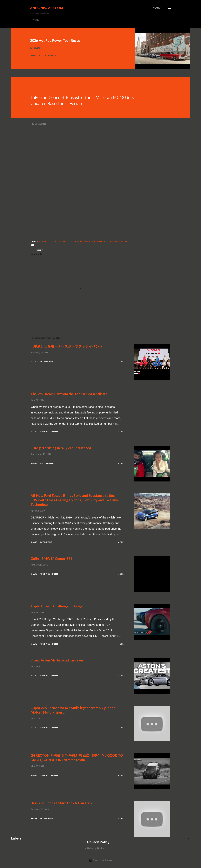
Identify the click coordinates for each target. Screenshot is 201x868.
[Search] (157, 8)
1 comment (46, 542)
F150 (56, 241)
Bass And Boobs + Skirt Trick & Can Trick (62, 803)
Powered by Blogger (101, 860)
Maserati (97, 241)
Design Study (46, 241)
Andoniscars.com (47, 8)
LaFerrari (86, 241)
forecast (74, 241)
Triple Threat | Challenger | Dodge (57, 606)
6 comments (46, 362)
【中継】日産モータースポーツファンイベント (67, 346)
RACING (36, 20)
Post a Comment (48, 55)
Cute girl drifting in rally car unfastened (61, 448)
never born (116, 241)
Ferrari (64, 241)
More (121, 362)
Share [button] (33, 55)
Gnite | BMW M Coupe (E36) (52, 558)
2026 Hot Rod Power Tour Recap (55, 40)
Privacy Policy (96, 848)
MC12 (106, 241)
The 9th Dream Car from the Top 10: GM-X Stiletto (69, 394)
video (126, 241)
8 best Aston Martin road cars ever (57, 660)
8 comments (46, 818)
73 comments (47, 463)
